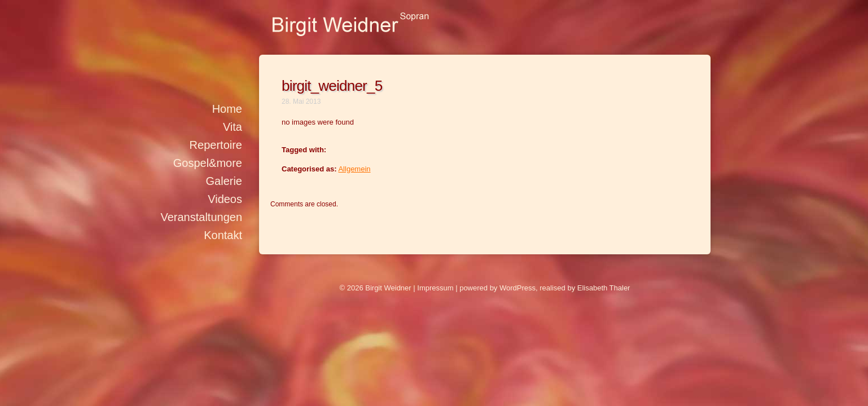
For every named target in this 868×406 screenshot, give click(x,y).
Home (227, 109)
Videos (225, 199)
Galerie (224, 181)
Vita (233, 127)
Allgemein (354, 169)
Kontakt (223, 235)
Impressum (435, 288)
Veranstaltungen (201, 217)
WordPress (518, 288)
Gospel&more (208, 163)
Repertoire (216, 145)
